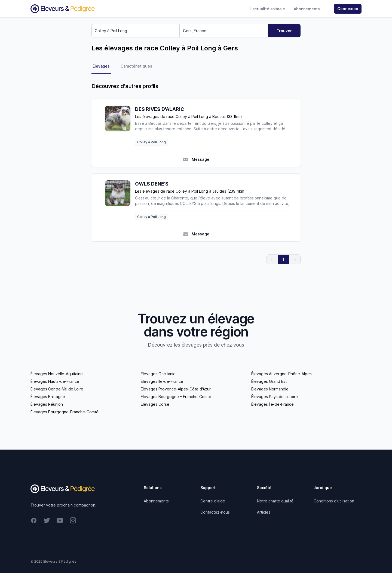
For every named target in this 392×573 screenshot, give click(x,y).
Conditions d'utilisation (334, 501)
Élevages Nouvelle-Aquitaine (57, 374)
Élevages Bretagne (48, 397)
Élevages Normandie (270, 389)
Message (196, 159)
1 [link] (284, 259)
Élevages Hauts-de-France (55, 381)
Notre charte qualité (275, 501)
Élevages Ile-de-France (162, 381)
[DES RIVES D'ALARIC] (120, 125)
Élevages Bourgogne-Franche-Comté (65, 412)
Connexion (348, 9)
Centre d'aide (213, 501)
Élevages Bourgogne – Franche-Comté (176, 397)
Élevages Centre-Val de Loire (57, 389)
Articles (264, 512)
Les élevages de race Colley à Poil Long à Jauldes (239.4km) (190, 191)
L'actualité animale (267, 9)
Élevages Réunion (47, 404)
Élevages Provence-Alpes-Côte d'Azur (176, 389)
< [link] (272, 259)
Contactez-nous (215, 512)
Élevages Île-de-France (272, 404)
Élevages (101, 66)
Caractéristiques (136, 66)
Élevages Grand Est (269, 381)
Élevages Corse (155, 404)
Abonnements (307, 9)
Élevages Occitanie (158, 374)
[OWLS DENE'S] (120, 200)
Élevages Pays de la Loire (275, 397)
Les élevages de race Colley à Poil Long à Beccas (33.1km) (189, 116)
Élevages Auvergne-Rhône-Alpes (281, 374)
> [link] (295, 259)
